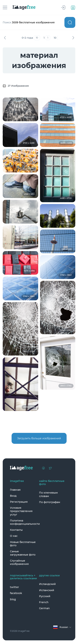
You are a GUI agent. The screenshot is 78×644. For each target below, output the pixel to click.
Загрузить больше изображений (39, 438)
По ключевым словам (48, 494)
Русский (45, 596)
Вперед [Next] (73, 38)
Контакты (16, 530)
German (44, 608)
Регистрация (19, 502)
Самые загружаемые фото (23, 553)
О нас (14, 536)
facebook (16, 593)
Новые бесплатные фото (23, 544)
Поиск (70, 22)
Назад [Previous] (5, 38)
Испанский (47, 590)
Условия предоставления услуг (21, 511)
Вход (13, 496)
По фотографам (50, 502)
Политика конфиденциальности (24, 522)
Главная (15, 490)
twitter (14, 587)
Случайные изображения (19, 562)
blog (13, 599)
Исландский (47, 584)
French (44, 602)
